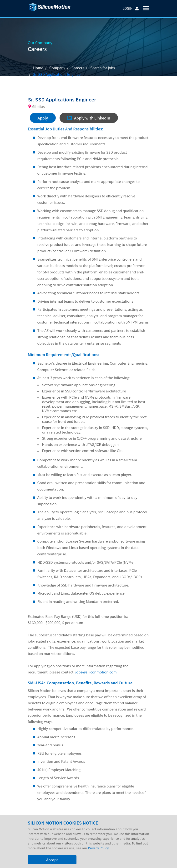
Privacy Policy (98, 858)
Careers (78, 68)
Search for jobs (103, 68)
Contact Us (116, 825)
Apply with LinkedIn (89, 118)
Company (38, 825)
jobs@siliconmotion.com (96, 672)
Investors (59, 825)
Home (38, 68)
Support (95, 825)
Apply (43, 118)
